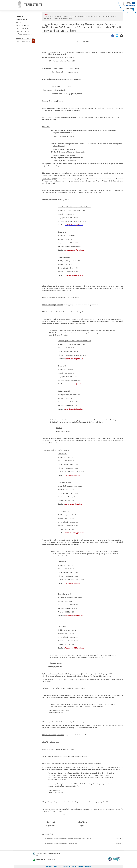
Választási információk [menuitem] (25, 34)
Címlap (19, 14)
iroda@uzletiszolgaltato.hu (74, 225)
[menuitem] (27, 14)
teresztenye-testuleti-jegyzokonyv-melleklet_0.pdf (62, 843)
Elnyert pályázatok (23, 28)
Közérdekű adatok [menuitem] (23, 31)
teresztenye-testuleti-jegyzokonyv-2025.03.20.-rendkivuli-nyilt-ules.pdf (68, 838)
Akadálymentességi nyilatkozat (83, 866)
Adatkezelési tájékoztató (68, 866)
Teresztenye (29, 4)
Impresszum (57, 866)
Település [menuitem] (20, 17)
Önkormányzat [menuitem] (22, 20)
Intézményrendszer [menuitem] (23, 25)
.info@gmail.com (78, 275)
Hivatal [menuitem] (20, 23)
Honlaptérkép (49, 866)
